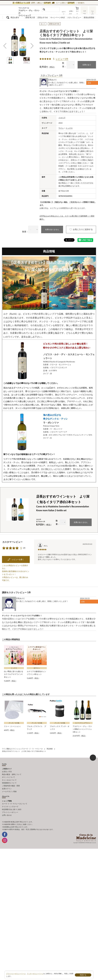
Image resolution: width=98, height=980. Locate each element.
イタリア (62, 118)
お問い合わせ (7, 811)
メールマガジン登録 (9, 788)
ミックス (69, 128)
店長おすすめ (43, 17)
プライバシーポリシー (10, 809)
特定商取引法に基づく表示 (12, 806)
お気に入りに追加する (80, 229)
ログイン (64, 12)
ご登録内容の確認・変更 (11, 783)
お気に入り (71, 12)
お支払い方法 (7, 769)
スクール (84, 12)
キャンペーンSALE (58, 17)
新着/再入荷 (30, 17)
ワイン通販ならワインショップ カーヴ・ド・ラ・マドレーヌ (10, 10)
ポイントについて (8, 774)
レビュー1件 (62, 59)
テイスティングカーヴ (10, 803)
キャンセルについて (9, 777)
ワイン (61, 128)
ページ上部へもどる (93, 755)
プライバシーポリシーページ (16, 974)
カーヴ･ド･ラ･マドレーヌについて (15, 800)
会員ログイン (7, 785)
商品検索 (50, 746)
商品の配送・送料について (12, 771)
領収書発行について (9, 780)
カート (77, 12)
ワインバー (93, 12)
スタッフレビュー (74, 17)
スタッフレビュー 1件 (52, 75)
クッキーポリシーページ (35, 974)
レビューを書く (18, 557)
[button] (5, 46)
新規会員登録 (89, 17)
